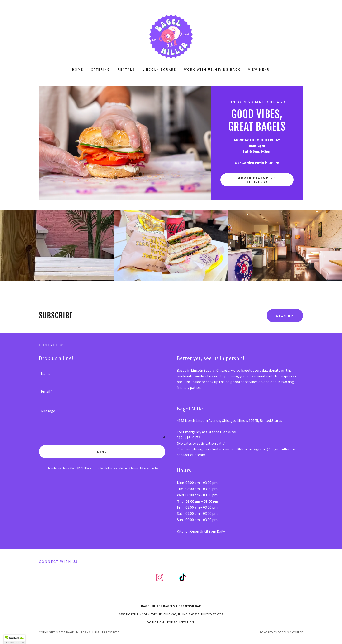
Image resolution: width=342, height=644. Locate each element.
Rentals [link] (126, 69)
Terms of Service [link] (140, 468)
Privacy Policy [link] (116, 468)
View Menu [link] (259, 69)
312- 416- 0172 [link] (188, 438)
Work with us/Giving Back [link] (212, 69)
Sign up (285, 316)
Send (102, 452)
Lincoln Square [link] (159, 69)
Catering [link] (101, 69)
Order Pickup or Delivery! (257, 180)
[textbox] (170, 316)
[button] (14, 639)
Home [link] (78, 69)
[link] (171, 37)
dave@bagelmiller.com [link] (212, 449)
